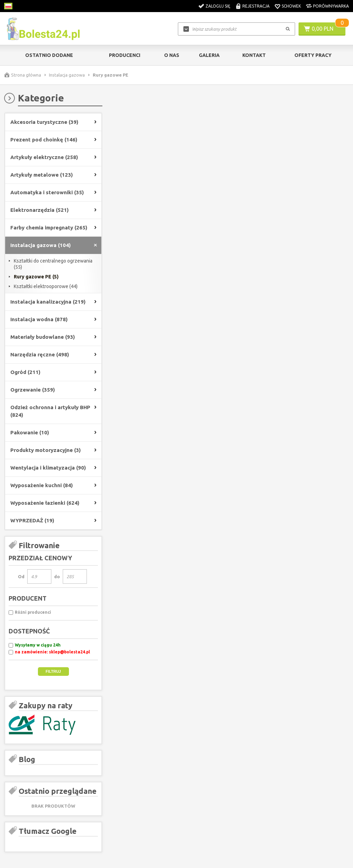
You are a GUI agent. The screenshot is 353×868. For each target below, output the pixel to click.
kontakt (254, 55)
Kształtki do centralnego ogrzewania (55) (53, 264)
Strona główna (26, 75)
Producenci (125, 55)
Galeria (209, 55)
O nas (172, 55)
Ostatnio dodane (49, 55)
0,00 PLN (322, 29)
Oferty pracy (313, 55)
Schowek (291, 6)
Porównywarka (331, 6)
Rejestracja (256, 6)
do (57, 576)
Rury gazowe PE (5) (36, 277)
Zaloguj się (218, 6)
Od (21, 576)
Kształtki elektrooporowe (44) (46, 286)
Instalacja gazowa (67, 75)
